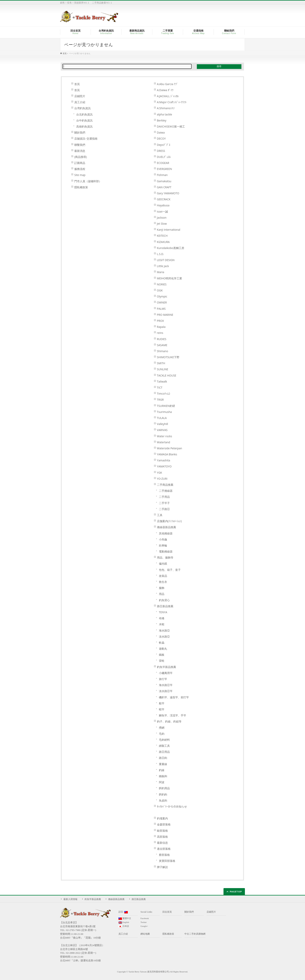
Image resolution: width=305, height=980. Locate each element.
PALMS (161, 309)
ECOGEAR (163, 163)
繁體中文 (125, 918)
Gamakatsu (164, 181)
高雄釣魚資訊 (84, 126)
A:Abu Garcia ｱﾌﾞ (168, 84)
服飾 (162, 588)
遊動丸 (163, 649)
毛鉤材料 (164, 740)
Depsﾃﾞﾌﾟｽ (164, 145)
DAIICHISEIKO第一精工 (171, 126)
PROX (160, 321)
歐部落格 (162, 831)
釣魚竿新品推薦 (167, 667)
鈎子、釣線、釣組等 (169, 721)
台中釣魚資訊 (84, 120)
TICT (160, 388)
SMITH (161, 363)
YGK (160, 473)
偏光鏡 (163, 563)
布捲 (162, 618)
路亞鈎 (163, 758)
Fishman (162, 175)
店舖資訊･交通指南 (86, 139)
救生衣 (163, 582)
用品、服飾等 (165, 557)
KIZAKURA (163, 242)
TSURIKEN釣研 (166, 406)
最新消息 (80, 151)
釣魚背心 (164, 600)
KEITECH (162, 236)
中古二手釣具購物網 (195, 934)
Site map (80, 175)
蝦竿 (162, 709)
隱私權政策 (81, 187)
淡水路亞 (164, 636)
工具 (160, 515)
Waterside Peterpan (170, 448)
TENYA (163, 612)
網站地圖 (145, 934)
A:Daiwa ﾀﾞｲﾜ (165, 90)
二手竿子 (164, 503)
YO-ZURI (162, 479)
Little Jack (163, 266)
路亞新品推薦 (165, 606)
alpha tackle (165, 114)
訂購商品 (80, 163)
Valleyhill (163, 424)
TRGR (160, 400)
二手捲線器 (166, 491)
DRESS (161, 151)
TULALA (162, 418)
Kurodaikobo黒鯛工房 (171, 248)
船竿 (162, 703)
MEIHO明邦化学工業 (170, 278)
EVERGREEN (164, 169)
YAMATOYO (164, 466)
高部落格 (162, 837)
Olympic (162, 296)
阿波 (162, 782)
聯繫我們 (80, 145)
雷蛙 (162, 661)
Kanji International (169, 230)
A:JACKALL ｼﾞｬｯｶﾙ (168, 96)
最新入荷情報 (70, 899)
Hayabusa (163, 205)
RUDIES (162, 339)
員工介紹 (80, 102)
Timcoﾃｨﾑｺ (163, 394)
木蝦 (162, 624)
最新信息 (162, 843)
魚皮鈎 (163, 800)
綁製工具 (164, 746)
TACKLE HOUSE (167, 375)
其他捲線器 (166, 533)
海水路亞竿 (166, 685)
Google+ (144, 926)
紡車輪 (163, 545)
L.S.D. (160, 254)
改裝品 (163, 576)
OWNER (162, 302)
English (124, 922)
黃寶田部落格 (167, 861)
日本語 (124, 926)
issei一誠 (162, 212)
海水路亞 (164, 630)
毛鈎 (162, 734)
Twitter (144, 922)
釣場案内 (162, 818)
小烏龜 (163, 539)
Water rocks (165, 436)
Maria (161, 272)
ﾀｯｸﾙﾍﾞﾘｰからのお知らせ (172, 806)
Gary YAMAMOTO (168, 193)
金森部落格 (164, 824)
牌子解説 (162, 867)
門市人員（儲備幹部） (88, 181)
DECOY (161, 139)
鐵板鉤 (163, 776)
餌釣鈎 (163, 794)
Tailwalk (162, 381)
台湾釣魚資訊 (82, 108)
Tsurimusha (164, 412)
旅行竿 (163, 679)
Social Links (146, 912)
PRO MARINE (165, 315)
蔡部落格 (164, 855)
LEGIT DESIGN (166, 260)
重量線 (163, 764)
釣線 (162, 770)
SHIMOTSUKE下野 (168, 357)
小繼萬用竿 (166, 673)
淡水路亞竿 (166, 691)
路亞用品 (164, 752)
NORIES (162, 284)
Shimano (163, 351)
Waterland (164, 442)
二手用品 (164, 497)
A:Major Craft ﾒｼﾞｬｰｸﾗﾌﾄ (172, 102)
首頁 (77, 84)
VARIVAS (162, 430)
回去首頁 (167, 912)
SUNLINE (163, 369)
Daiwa (161, 132)
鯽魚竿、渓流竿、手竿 (173, 715)
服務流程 (80, 169)
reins (160, 333)
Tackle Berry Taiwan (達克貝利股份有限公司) (149, 972)
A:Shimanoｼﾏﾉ (166, 108)
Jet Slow (162, 224)
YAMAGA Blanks (167, 454)
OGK (160, 290)
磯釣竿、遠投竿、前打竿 (174, 697)
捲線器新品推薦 (167, 527)
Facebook (145, 918)
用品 (162, 594)
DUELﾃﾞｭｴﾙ (164, 157)
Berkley (162, 120)
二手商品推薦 (165, 485)
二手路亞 (164, 509)
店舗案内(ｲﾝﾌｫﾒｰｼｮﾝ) (169, 521)
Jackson (162, 218)
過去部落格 (164, 849)
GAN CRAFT (164, 187)
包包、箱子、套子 (170, 570)
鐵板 (162, 655)
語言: (123, 912)
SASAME (162, 345)
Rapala (161, 327)
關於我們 (80, 132)
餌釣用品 (164, 788)
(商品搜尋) (81, 157)
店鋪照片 (80, 96)
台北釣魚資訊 (84, 114)
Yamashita (164, 460)
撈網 (162, 728)
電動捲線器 (166, 551)
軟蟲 (162, 643)
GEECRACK (164, 199)
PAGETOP (236, 892)
